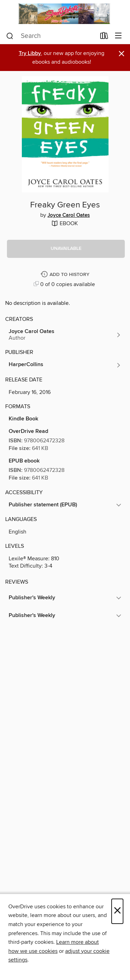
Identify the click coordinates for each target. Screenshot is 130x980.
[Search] (10, 36)
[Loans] (104, 37)
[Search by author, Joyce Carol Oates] (65, 335)
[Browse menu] (118, 36)
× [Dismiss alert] (122, 54)
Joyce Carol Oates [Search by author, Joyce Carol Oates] (69, 215)
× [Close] (117, 911)
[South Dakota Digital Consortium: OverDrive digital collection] (65, 14)
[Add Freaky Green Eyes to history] (66, 275)
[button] (66, 249)
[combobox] (51, 36)
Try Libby (30, 53)
